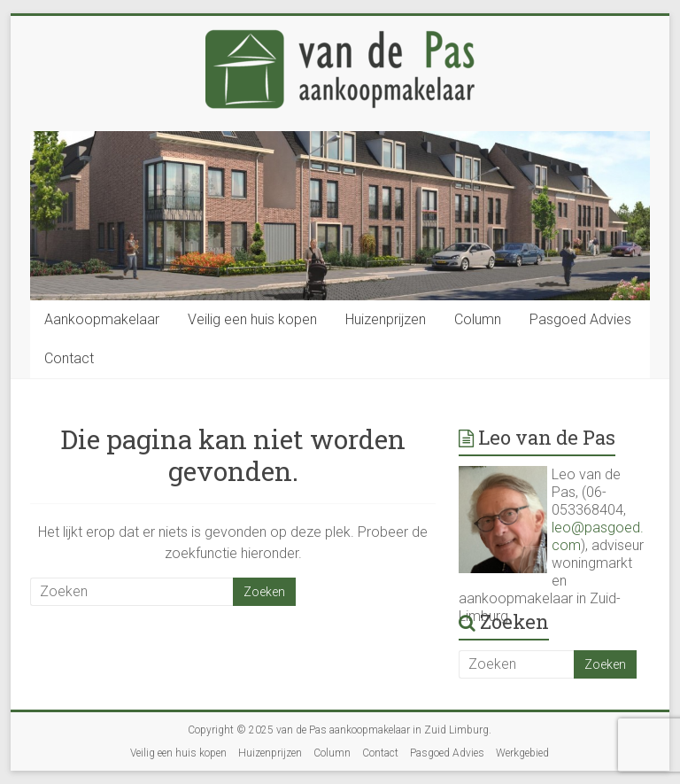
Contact (69, 358)
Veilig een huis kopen (252, 319)
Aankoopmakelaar (102, 319)
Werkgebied (522, 753)
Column (478, 319)
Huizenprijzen (386, 319)
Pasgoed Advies (580, 319)
